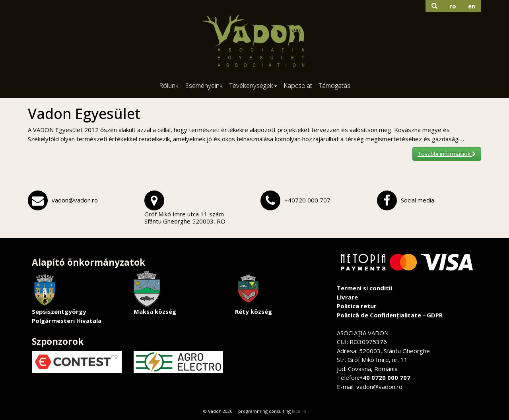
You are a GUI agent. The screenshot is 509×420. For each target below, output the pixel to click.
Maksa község (155, 293)
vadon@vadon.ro (75, 200)
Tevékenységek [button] (253, 85)
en (472, 6)
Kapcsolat (298, 85)
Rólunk (169, 85)
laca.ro (299, 411)
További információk (447, 154)
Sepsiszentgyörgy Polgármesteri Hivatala (67, 298)
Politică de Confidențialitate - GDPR (390, 315)
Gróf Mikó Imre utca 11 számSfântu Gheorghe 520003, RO (185, 218)
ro (453, 6)
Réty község (254, 293)
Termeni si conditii (364, 288)
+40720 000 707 (307, 200)
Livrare (347, 297)
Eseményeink (204, 85)
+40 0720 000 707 (385, 377)
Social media (418, 200)
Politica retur (357, 306)
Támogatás (334, 85)
